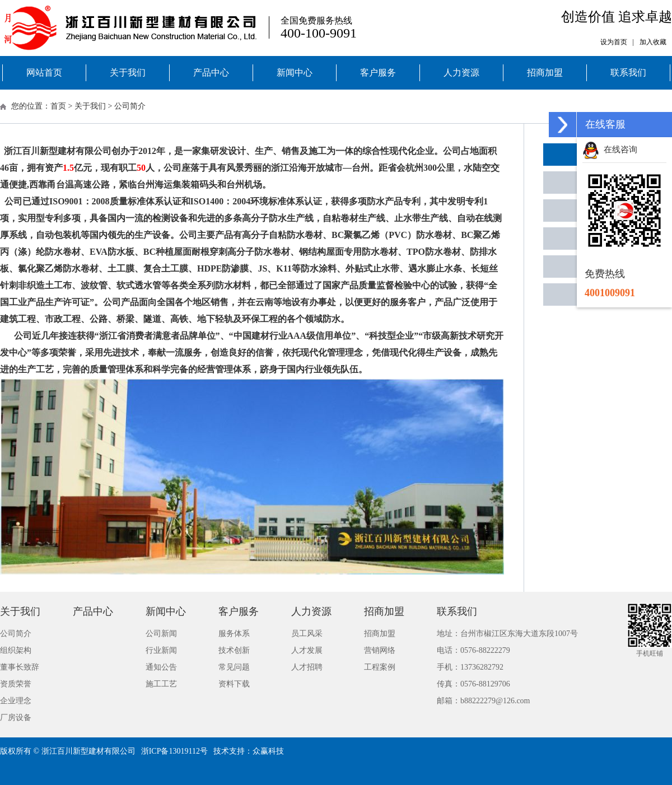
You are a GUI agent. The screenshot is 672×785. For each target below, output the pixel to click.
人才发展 (307, 650)
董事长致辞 (20, 667)
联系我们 (628, 73)
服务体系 (234, 634)
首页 (58, 106)
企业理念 (16, 701)
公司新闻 (161, 634)
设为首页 (614, 42)
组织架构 (16, 650)
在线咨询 (610, 149)
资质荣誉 (16, 684)
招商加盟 (545, 73)
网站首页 (44, 73)
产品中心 (211, 73)
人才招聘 (307, 667)
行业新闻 (161, 650)
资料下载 (234, 684)
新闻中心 (295, 73)
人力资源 (461, 73)
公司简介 (130, 106)
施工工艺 (161, 684)
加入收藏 (653, 42)
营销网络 (380, 650)
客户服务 (378, 73)
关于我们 (128, 73)
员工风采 (307, 634)
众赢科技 (268, 751)
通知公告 (161, 667)
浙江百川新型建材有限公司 (88, 751)
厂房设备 (16, 718)
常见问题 (234, 667)
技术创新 (234, 650)
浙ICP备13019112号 (174, 751)
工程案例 (380, 667)
